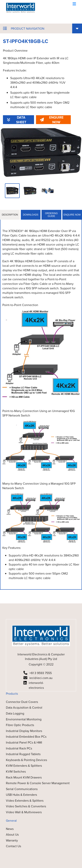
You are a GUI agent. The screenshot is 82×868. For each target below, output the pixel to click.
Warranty (12, 840)
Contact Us (13, 846)
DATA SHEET (17, 120)
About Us (12, 835)
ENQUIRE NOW (52, 120)
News (10, 829)
